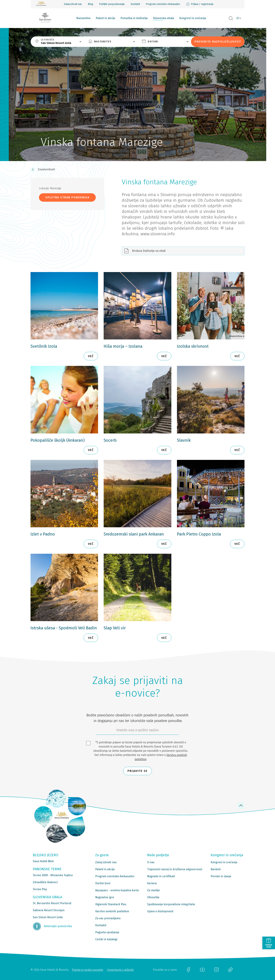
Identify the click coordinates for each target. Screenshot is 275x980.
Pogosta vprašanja (107, 932)
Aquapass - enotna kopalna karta (117, 890)
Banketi (216, 869)
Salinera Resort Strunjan (49, 910)
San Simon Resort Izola (48, 917)
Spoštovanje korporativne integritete (171, 904)
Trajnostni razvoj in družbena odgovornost (175, 869)
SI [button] (238, 18)
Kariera (152, 883)
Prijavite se (137, 771)
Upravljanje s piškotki (120, 970)
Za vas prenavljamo (108, 918)
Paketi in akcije (105, 18)
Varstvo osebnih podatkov (112, 911)
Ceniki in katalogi (106, 939)
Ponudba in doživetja (134, 18)
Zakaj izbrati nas (73, 4)
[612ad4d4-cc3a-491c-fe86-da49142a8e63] (137, 731)
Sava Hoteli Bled (43, 861)
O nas (151, 862)
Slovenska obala (163, 18)
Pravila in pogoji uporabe (88, 970)
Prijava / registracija (200, 4)
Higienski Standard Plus (111, 904)
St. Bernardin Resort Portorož (52, 903)
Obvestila (153, 897)
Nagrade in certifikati (161, 876)
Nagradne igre (105, 897)
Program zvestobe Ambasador (163, 4)
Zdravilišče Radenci (45, 882)
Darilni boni (103, 883)
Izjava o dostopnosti (160, 911)
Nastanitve (83, 18)
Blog (90, 4)
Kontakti (135, 4)
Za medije (153, 890)
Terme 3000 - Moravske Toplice (53, 875)
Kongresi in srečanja (193, 18)
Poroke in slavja (221, 876)
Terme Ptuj (40, 889)
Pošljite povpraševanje (112, 4)
